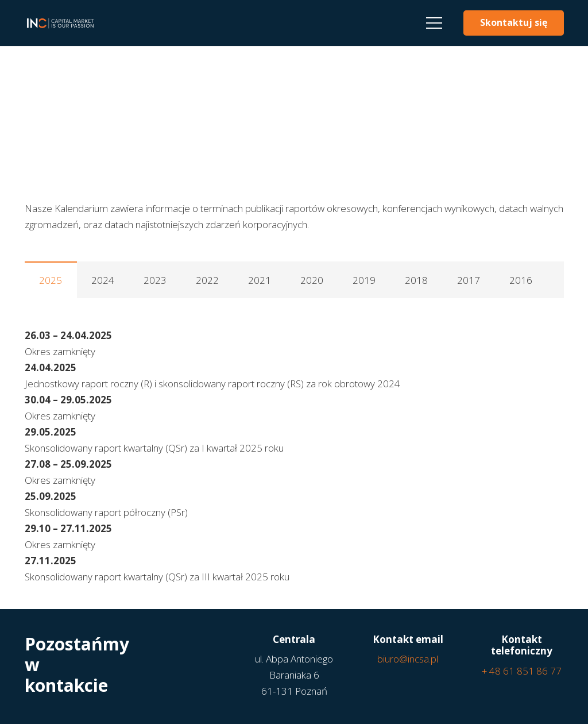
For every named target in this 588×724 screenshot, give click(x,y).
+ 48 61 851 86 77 (522, 671)
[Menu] (434, 23)
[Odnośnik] (60, 23)
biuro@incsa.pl (408, 659)
